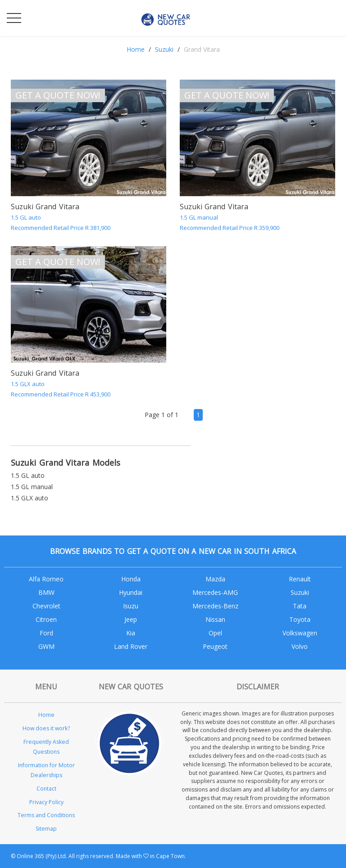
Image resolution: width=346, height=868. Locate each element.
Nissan (215, 619)
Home (136, 49)
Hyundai (131, 592)
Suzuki (164, 49)
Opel (215, 633)
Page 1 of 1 (162, 415)
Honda (131, 579)
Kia (131, 633)
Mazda (215, 579)
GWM (46, 646)
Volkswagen (300, 633)
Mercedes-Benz (215, 606)
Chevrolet (46, 606)
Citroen (46, 619)
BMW (46, 592)
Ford (46, 633)
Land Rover (131, 646)
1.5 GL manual (32, 487)
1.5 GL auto (28, 475)
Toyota (300, 619)
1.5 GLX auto (30, 498)
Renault (300, 579)
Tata (300, 606)
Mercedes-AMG (215, 592)
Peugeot (215, 646)
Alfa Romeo (46, 579)
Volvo (300, 646)
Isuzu (131, 606)
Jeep (131, 619)
